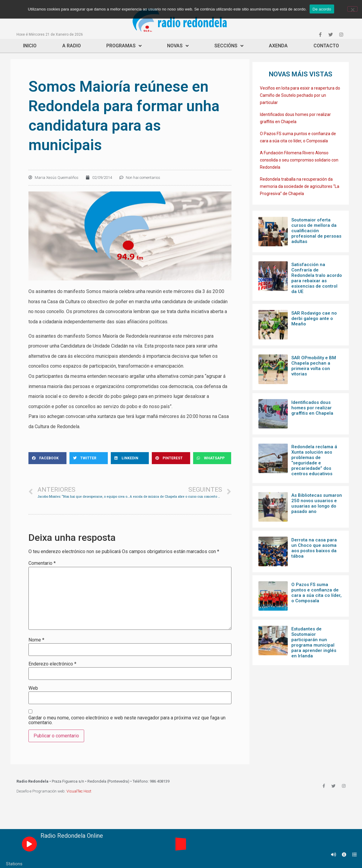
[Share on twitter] (89, 458)
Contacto (326, 46)
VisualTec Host (79, 791)
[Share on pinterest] (171, 458)
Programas (124, 46)
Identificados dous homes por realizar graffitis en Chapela (312, 408)
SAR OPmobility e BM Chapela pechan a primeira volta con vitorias (314, 366)
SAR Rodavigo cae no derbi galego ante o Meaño (314, 318)
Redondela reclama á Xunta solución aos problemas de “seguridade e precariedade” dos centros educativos (314, 460)
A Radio (72, 46)
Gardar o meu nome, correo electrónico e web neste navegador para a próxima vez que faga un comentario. (127, 720)
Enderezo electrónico (52, 664)
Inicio (30, 46)
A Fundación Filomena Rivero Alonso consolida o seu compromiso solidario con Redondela (299, 160)
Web (33, 688)
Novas (178, 46)
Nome (36, 640)
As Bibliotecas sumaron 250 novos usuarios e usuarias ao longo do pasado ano (317, 503)
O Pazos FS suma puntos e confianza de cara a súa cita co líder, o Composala (316, 593)
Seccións (229, 46)
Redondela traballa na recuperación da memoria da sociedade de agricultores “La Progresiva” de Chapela (300, 186)
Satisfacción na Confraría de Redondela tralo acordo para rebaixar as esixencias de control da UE (317, 278)
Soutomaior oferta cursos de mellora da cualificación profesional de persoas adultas (316, 231)
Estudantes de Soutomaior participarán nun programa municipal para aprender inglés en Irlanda (314, 642)
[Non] (352, 9)
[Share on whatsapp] (212, 458)
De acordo (322, 9)
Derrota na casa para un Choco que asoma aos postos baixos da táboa (314, 548)
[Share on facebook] (48, 458)
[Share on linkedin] (130, 458)
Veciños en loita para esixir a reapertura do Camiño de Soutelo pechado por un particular (300, 95)
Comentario (42, 563)
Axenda (278, 46)
